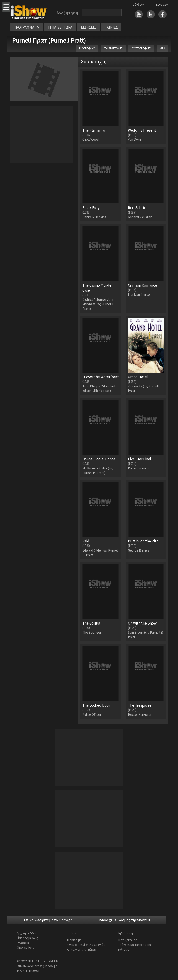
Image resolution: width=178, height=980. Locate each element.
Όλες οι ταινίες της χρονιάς (86, 945)
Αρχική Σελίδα (26, 933)
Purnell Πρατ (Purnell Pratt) (49, 40)
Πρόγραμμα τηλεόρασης (135, 945)
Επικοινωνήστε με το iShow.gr (48, 920)
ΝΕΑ (163, 48)
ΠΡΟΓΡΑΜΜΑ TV (26, 27)
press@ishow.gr (46, 966)
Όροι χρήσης (25, 947)
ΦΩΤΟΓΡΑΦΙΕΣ (141, 48)
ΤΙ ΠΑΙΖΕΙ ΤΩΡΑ (60, 27)
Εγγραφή (162, 5)
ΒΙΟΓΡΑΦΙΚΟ (87, 48)
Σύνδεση (139, 5)
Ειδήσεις (123, 949)
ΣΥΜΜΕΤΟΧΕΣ (114, 48)
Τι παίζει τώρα (128, 940)
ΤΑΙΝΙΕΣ (111, 27)
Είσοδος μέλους (27, 938)
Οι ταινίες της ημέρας (82, 949)
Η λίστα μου (75, 940)
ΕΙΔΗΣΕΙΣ (89, 27)
